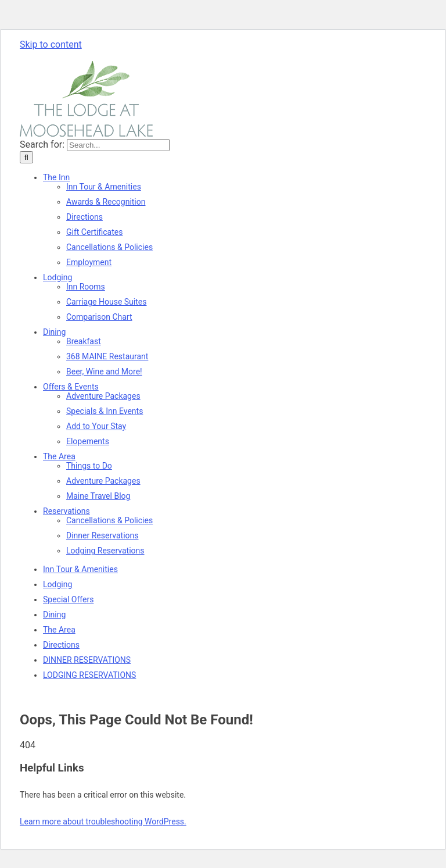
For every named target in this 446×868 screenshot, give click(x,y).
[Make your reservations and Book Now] (66, 511)
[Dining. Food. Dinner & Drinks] (54, 332)
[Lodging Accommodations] (57, 277)
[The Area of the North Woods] (59, 456)
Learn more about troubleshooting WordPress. (103, 821)
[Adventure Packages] (103, 396)
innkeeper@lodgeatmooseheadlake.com (168, 56)
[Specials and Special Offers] (71, 387)
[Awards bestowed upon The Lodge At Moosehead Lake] (106, 202)
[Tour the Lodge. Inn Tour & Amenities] (104, 187)
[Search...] (118, 145)
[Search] (26, 157)
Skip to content (51, 44)
